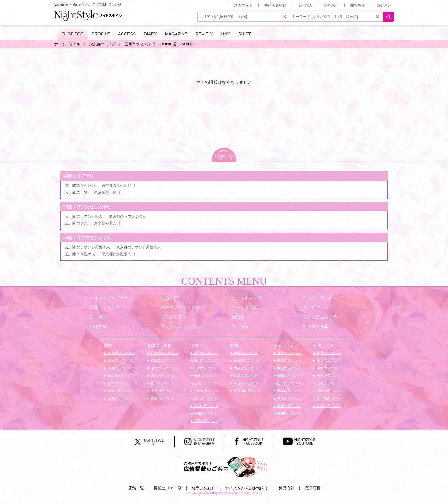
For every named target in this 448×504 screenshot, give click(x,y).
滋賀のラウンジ (245, 353)
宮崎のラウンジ (328, 391)
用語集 (238, 317)
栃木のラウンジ (119, 383)
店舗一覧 (136, 488)
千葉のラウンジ (119, 368)
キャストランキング (322, 298)
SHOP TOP (73, 34)
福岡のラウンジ (328, 353)
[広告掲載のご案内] (224, 466)
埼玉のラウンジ (119, 360)
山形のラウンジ (162, 391)
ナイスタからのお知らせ (247, 488)
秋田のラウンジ (162, 383)
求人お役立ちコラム (322, 317)
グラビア (311, 307)
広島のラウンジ (288, 375)
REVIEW (204, 34)
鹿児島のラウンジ (330, 398)
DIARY (150, 34)
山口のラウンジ (288, 383)
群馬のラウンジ (119, 391)
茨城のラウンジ (119, 398)
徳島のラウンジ (288, 391)
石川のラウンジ (205, 368)
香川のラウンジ (288, 398)
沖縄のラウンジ (328, 406)
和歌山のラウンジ (247, 391)
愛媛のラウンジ (288, 406)
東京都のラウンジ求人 (127, 216)
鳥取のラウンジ (288, 353)
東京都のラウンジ (116, 186)
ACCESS (127, 34)
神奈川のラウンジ (121, 375)
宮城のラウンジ (162, 375)
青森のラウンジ (162, 360)
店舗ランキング (105, 307)
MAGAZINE (176, 34)
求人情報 (240, 326)
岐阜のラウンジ (205, 398)
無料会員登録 (275, 6)
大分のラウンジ (328, 383)
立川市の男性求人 (80, 254)
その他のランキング (180, 307)
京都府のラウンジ (247, 360)
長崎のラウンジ (328, 368)
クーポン (98, 317)
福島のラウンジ (162, 398)
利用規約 (98, 326)
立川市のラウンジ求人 (84, 216)
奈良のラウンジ (245, 383)
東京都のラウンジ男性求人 (139, 247)
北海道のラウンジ (164, 353)
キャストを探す (247, 298)
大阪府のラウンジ (247, 368)
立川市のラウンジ (80, 186)
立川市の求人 (77, 223)
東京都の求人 (105, 223)
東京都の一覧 (105, 192)
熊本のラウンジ (328, 375)
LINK (225, 34)
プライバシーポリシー (182, 326)
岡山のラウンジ (288, 368)
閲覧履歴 (358, 6)
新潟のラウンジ (205, 353)
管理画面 (312, 488)
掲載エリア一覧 (168, 488)
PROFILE (101, 34)
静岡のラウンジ (205, 406)
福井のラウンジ (205, 375)
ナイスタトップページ (111, 298)
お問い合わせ (203, 488)
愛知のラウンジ (205, 413)
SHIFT (244, 34)
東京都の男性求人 (116, 254)
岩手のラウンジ (162, 368)
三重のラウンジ (205, 421)
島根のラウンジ (288, 360)
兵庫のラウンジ (245, 375)
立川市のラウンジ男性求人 (88, 247)
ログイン (384, 6)
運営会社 (287, 488)
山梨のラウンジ (205, 383)
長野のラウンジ (205, 391)
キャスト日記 (245, 307)
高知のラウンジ (288, 413)
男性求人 (331, 6)
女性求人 (305, 6)
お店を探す (172, 298)
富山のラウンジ (205, 360)
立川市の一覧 (77, 192)
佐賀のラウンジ (328, 360)
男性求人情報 (316, 326)
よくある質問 (174, 317)
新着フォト (243, 6)
